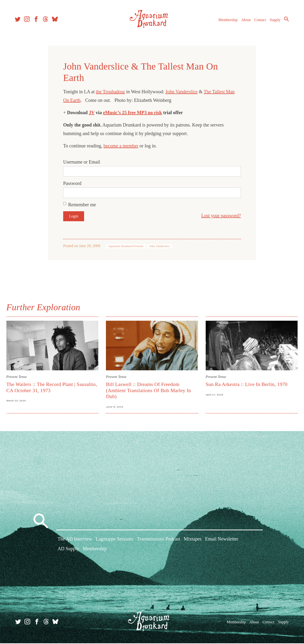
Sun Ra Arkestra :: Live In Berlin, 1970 (246, 384)
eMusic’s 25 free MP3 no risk (133, 113)
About (244, 21)
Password (72, 183)
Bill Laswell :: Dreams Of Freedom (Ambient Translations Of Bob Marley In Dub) (149, 390)
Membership (226, 21)
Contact (259, 21)
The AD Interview (75, 541)
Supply (274, 21)
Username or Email (82, 162)
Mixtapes (193, 541)
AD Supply (68, 550)
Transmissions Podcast (159, 541)
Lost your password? (221, 216)
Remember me (82, 205)
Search (285, 20)
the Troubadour (110, 92)
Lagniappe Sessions (114, 541)
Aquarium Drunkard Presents (126, 246)
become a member (121, 146)
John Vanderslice (182, 92)
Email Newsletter (221, 541)
